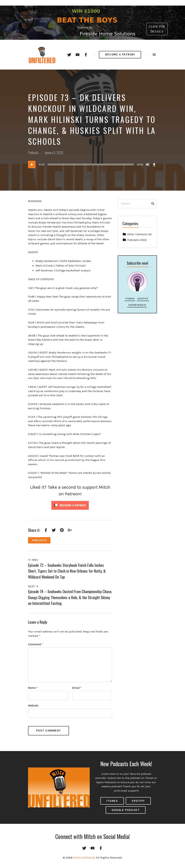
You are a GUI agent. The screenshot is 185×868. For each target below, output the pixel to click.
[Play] (32, 164)
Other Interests (137, 234)
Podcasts (33, 153)
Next (33, 586)
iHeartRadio (137, 305)
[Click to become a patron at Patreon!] (70, 505)
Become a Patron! (120, 54)
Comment (35, 644)
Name (33, 688)
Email (77, 688)
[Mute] (148, 164)
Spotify (143, 299)
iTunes (130, 299)
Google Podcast (126, 810)
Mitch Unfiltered (84, 858)
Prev (33, 560)
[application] (92, 164)
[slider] (91, 164)
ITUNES (112, 801)
